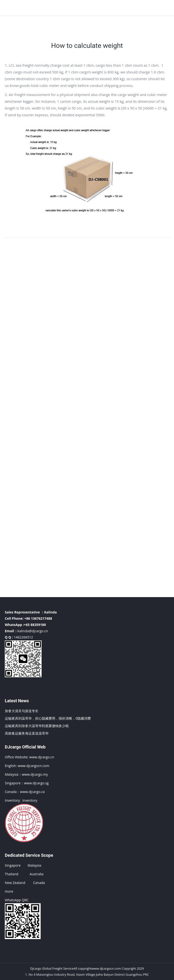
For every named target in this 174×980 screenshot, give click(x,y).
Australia (36, 874)
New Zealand (15, 883)
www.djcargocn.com (34, 766)
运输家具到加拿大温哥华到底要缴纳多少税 (37, 726)
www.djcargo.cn (41, 757)
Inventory (30, 800)
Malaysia (34, 865)
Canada (39, 883)
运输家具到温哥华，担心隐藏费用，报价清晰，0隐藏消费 (48, 718)
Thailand (12, 874)
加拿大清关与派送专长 (22, 711)
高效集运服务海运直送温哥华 (27, 733)
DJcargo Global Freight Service (52, 968)
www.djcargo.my (35, 774)
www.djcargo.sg (36, 783)
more (9, 891)
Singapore (13, 865)
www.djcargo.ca (32, 792)
